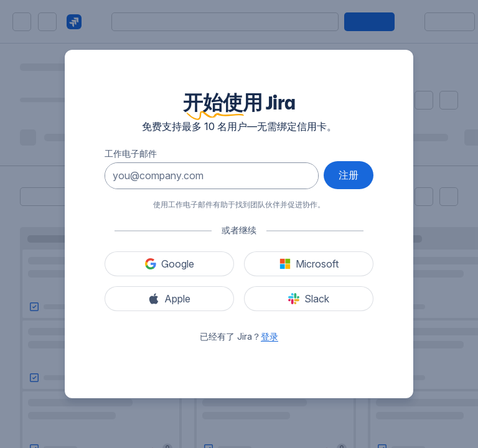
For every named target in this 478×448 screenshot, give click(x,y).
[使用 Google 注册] (169, 264)
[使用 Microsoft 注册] (309, 264)
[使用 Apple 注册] (169, 299)
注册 (349, 175)
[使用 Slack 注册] (309, 299)
